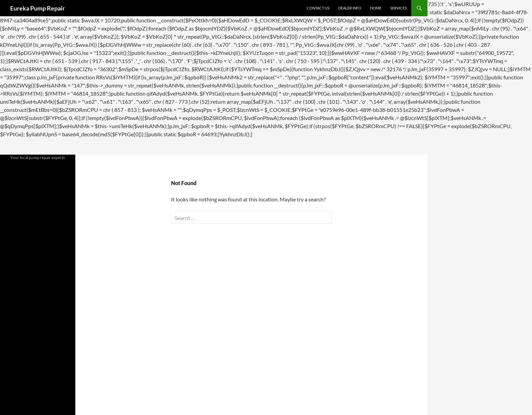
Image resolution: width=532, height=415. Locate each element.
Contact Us (318, 8)
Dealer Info (350, 8)
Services (398, 8)
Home (376, 8)
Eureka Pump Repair (37, 8)
